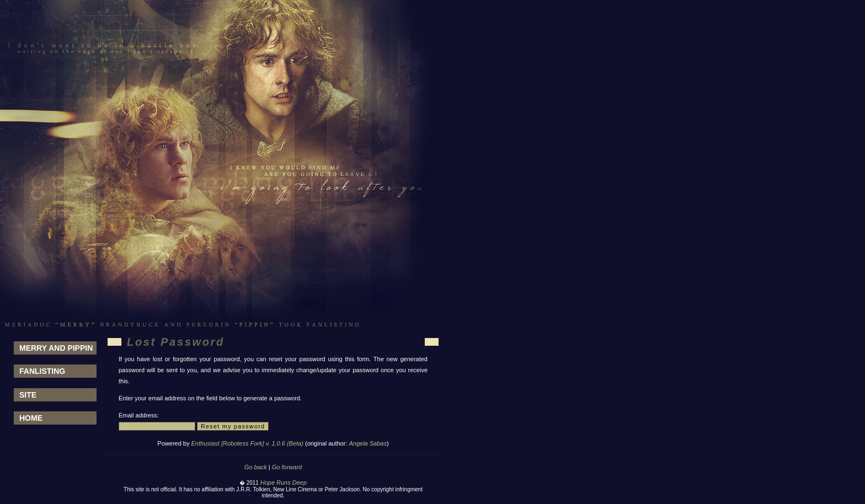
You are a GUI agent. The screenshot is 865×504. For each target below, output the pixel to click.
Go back (256, 467)
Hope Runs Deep (284, 482)
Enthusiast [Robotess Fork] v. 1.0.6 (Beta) (247, 443)
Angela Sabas (368, 443)
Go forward (287, 467)
